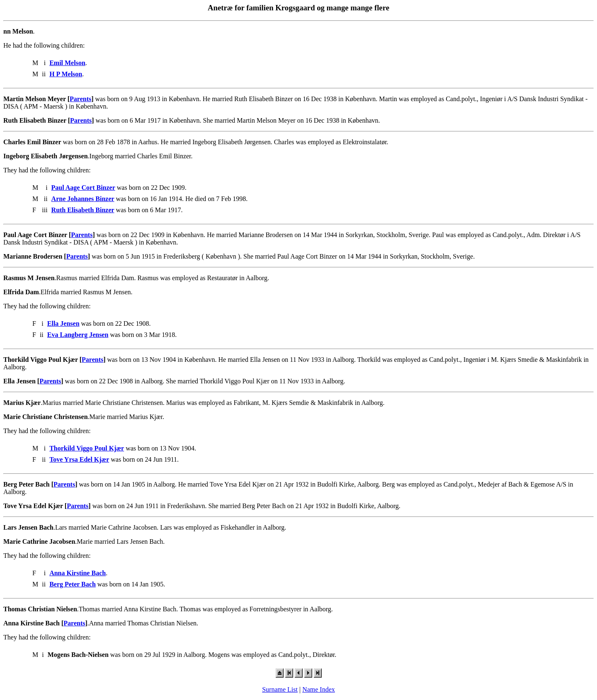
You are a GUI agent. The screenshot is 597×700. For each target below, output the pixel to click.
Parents (80, 99)
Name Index (319, 689)
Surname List (280, 689)
